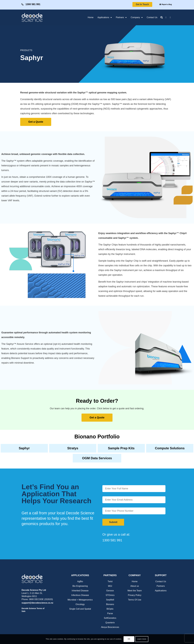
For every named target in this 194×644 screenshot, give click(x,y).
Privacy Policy (135, 595)
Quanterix (110, 622)
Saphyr (24, 448)
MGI (110, 586)
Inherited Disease (80, 590)
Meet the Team (135, 590)
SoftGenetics (110, 618)
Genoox (110, 590)
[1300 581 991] (23, 4)
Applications (105, 17)
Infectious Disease (80, 595)
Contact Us (152, 17)
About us (135, 586)
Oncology (80, 604)
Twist (110, 581)
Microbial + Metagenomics (80, 599)
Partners (121, 17)
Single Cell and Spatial (80, 609)
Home (91, 17)
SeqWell (110, 599)
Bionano (110, 604)
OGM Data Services (97, 458)
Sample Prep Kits (121, 448)
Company (137, 17)
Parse (110, 613)
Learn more (142, 639)
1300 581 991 (33, 4)
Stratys (73, 448)
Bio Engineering (80, 586)
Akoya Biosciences (110, 627)
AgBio (80, 581)
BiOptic (110, 609)
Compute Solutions (170, 448)
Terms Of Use (135, 599)
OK (129, 639)
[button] (162, 17)
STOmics (110, 595)
